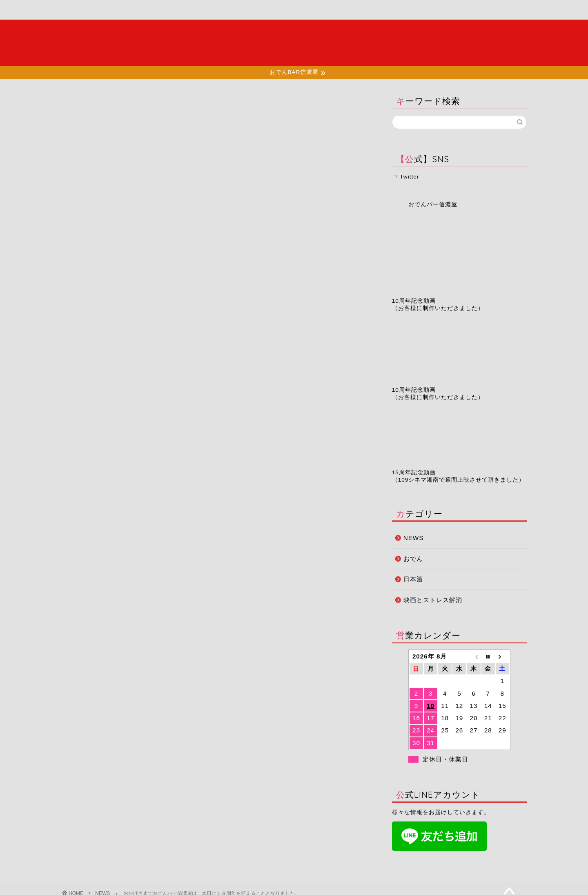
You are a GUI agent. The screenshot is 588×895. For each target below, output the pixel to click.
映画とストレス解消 (433, 600)
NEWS (72, 103)
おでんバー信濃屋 (433, 204)
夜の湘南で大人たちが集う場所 (294, 42)
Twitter (409, 177)
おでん (413, 559)
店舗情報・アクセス (227, 13)
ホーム (94, 10)
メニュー (160, 10)
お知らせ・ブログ (295, 10)
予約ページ (362, 10)
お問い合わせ (427, 10)
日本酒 (413, 579)
